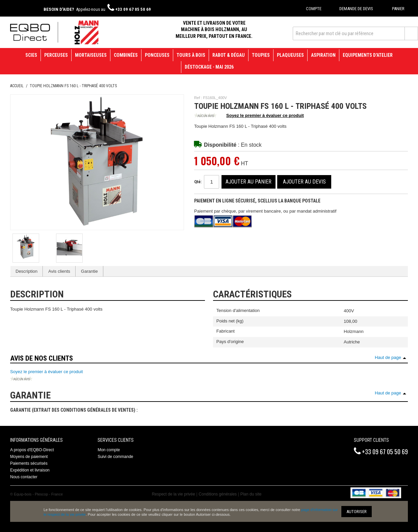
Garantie (89, 271)
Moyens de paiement (29, 457)
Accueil (17, 86)
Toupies (261, 55)
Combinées (126, 55)
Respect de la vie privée (174, 494)
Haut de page (388, 357)
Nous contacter (24, 477)
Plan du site (251, 494)
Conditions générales (218, 494)
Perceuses (56, 55)
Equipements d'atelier (368, 55)
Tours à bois (191, 55)
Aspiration (323, 55)
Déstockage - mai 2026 (209, 67)
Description (27, 271)
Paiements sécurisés (29, 463)
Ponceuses (157, 55)
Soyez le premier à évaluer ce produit (249, 116)
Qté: (198, 182)
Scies (31, 55)
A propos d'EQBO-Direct (32, 450)
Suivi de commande (115, 457)
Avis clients (59, 271)
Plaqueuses (290, 55)
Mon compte (109, 450)
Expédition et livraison (30, 470)
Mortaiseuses (91, 55)
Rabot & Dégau (229, 55)
